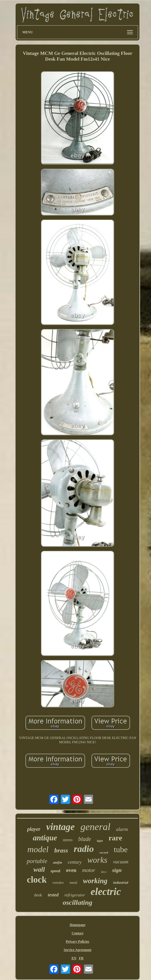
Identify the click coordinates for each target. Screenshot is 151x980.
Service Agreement (78, 950)
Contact (78, 933)
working (95, 881)
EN (74, 958)
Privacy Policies (78, 942)
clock (37, 880)
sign (117, 870)
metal (73, 883)
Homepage (78, 925)
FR (81, 958)
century (75, 862)
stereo (68, 840)
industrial (121, 882)
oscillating (78, 902)
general (95, 827)
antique (45, 838)
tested (53, 895)
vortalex (58, 883)
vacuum (121, 862)
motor (89, 870)
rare (115, 838)
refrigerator (74, 895)
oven (71, 870)
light (100, 841)
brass (61, 850)
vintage (60, 827)
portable (37, 861)
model (38, 849)
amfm (57, 862)
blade (85, 839)
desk (38, 895)
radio (84, 849)
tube (121, 849)
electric (106, 892)
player (34, 829)
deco (104, 872)
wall (39, 870)
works (97, 860)
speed (55, 871)
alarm (122, 829)
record (104, 852)
